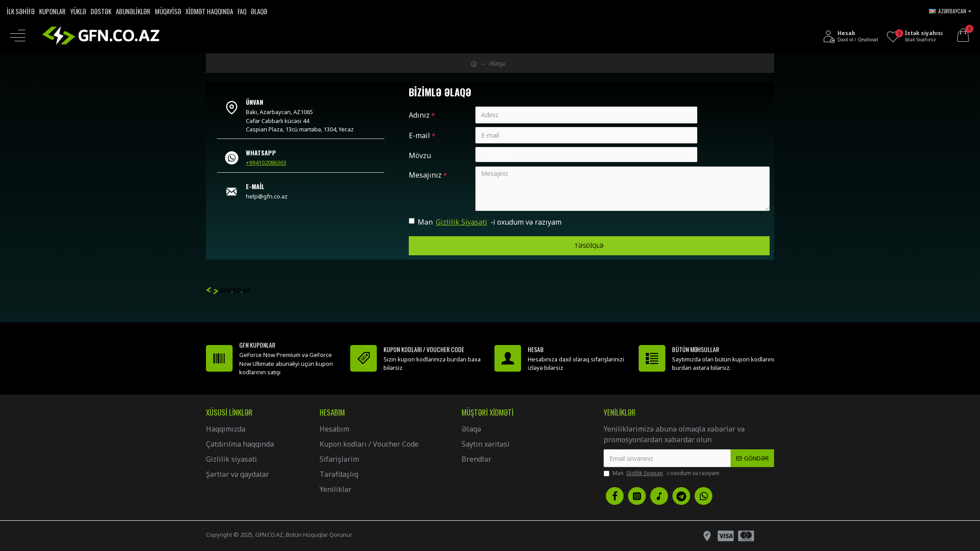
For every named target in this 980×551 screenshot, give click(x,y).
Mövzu (420, 156)
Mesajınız (425, 175)
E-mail (419, 135)
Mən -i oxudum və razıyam (485, 222)
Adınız (419, 115)
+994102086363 (266, 163)
